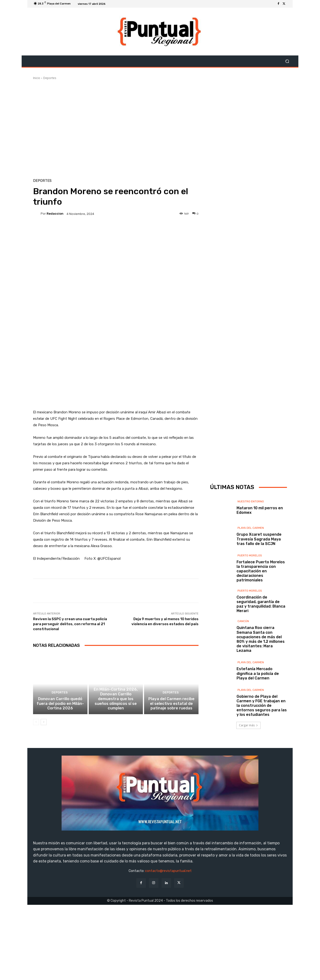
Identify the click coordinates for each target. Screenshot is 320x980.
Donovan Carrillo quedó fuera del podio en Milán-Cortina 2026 (60, 791)
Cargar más (248, 771)
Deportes (50, 78)
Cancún (243, 667)
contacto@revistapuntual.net (168, 946)
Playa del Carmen (251, 574)
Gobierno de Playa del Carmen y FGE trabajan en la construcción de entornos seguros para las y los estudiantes (262, 751)
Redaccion (55, 214)
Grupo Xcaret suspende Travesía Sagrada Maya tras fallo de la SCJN (259, 585)
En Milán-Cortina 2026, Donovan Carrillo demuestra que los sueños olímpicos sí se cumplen (116, 789)
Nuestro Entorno (251, 547)
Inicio (37, 78)
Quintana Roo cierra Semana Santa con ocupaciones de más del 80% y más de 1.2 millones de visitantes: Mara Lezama (261, 685)
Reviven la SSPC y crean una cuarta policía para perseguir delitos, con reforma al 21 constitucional (70, 706)
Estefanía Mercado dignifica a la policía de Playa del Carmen (258, 719)
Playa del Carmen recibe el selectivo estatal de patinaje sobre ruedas (171, 791)
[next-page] (44, 809)
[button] (287, 61)
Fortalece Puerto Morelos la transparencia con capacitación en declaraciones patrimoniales (261, 617)
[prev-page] (36, 809)
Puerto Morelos (250, 601)
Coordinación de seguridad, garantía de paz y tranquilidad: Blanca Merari (261, 650)
